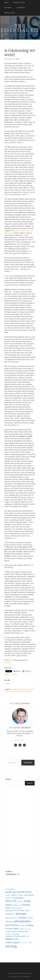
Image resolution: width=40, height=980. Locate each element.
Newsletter (9, 13)
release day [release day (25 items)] (28, 929)
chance (25, 689)
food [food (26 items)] (20, 905)
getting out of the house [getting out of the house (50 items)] (15, 911)
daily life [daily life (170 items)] (11, 901)
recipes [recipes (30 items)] (21, 929)
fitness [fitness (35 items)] (15, 905)
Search (8, 779)
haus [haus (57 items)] (27, 911)
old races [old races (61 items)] (9, 922)
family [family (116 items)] (27, 901)
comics (31, 689)
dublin (7, 692)
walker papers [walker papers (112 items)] (13, 942)
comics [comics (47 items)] (20, 895)
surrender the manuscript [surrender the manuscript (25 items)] (12, 934)
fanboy (13, 692)
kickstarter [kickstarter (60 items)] (10, 914)
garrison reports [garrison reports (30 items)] (17, 908)
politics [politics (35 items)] (22, 925)
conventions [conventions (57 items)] (29, 895)
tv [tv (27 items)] (19, 939)
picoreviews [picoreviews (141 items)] (12, 925)
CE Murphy (21, 8)
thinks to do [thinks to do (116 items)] (12, 939)
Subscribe (28, 763)
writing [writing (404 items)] (11, 946)
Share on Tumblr (11, 674)
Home (7, 3)
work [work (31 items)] (30, 943)
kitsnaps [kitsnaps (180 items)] (21, 914)
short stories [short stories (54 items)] (23, 932)
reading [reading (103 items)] (29, 925)
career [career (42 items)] (8, 895)
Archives (9, 872)
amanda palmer (16, 689)
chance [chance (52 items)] (14, 895)
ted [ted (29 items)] (28, 936)
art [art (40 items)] (7, 889)
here (12, 660)
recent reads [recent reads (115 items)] (12, 929)
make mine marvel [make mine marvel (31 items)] (11, 918)
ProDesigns (27, 977)
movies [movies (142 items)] (22, 917)
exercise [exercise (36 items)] (20, 901)
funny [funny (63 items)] (8, 908)
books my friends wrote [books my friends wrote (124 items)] (18, 892)
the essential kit (20, 28)
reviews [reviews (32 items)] (8, 932)
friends (19, 692)
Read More (20, 740)
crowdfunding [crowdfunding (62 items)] (17, 898)
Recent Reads (19, 3)
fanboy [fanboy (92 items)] (9, 905)
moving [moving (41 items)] (30, 918)
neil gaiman (27, 692)
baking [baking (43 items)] (11, 889)
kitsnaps (8, 8)
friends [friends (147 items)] (26, 905)
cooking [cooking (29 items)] (8, 898)
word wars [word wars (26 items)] (24, 943)
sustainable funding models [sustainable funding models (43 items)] (16, 936)
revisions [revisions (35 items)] (14, 932)
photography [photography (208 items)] (22, 921)
